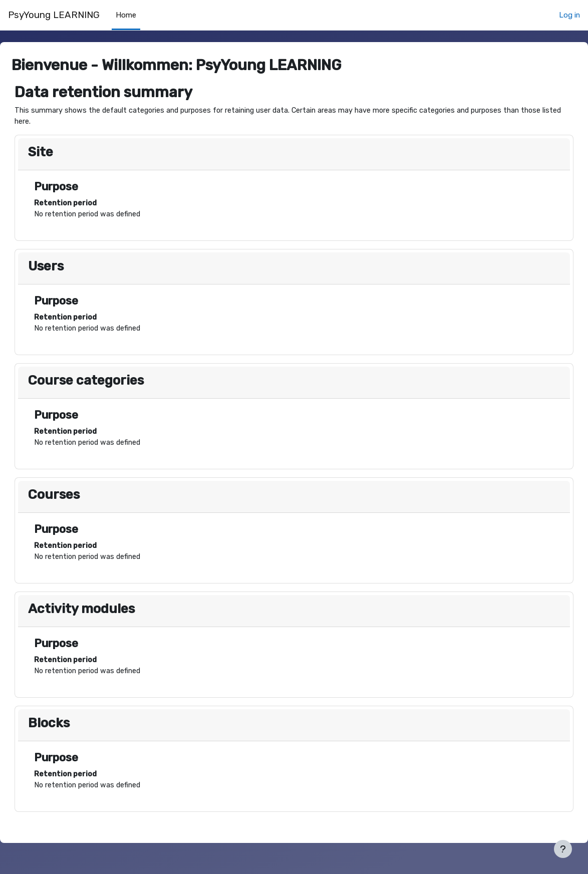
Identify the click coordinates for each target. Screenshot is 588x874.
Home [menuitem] (126, 15)
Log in (569, 15)
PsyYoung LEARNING (54, 15)
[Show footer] (563, 849)
